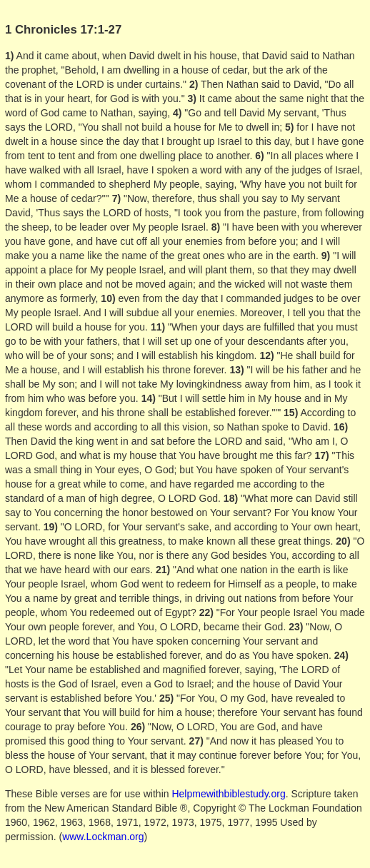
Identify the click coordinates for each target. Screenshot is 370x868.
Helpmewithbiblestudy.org (228, 794)
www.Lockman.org (103, 837)
